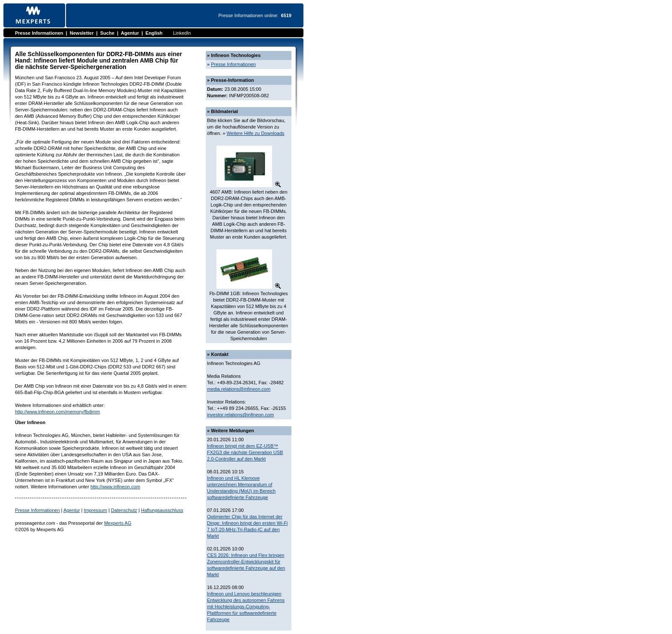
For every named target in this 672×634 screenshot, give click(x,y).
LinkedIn (182, 33)
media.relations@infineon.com (239, 389)
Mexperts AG (118, 523)
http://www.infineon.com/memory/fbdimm (57, 412)
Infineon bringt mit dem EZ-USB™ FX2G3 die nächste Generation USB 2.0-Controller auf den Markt (245, 452)
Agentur (130, 33)
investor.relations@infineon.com (240, 415)
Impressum (95, 510)
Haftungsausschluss (162, 510)
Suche (107, 33)
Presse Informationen (39, 33)
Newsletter (82, 33)
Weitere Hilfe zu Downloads (256, 133)
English (154, 33)
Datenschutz (124, 510)
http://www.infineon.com (115, 487)
